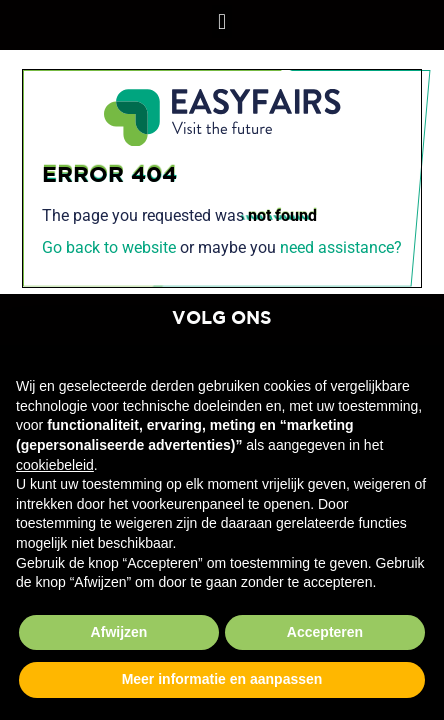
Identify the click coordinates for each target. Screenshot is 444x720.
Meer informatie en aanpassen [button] (222, 679)
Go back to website (109, 247)
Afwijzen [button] (119, 632)
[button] (221, 21)
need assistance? (341, 247)
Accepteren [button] (325, 632)
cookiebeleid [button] (55, 465)
